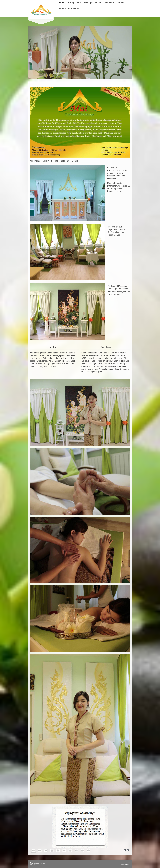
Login (128, 863)
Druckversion (35, 863)
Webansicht (125, 865)
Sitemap (43, 863)
